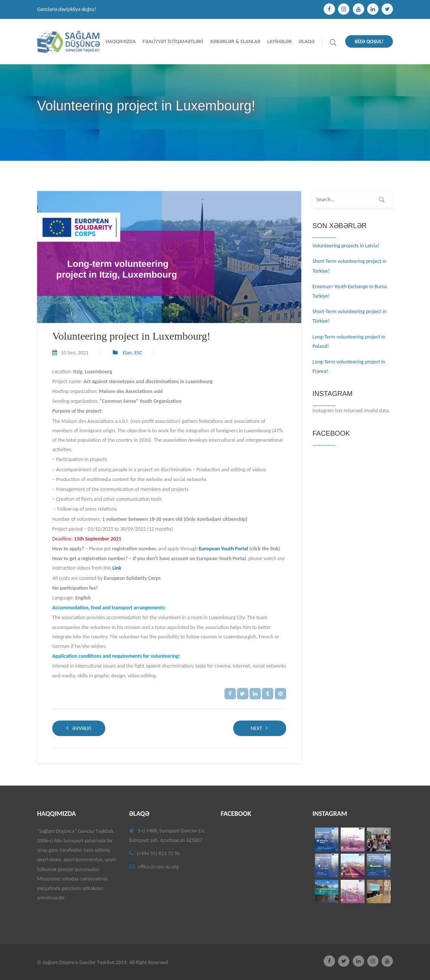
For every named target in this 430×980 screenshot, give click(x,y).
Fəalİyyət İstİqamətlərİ (173, 41)
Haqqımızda (121, 41)
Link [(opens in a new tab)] (117, 568)
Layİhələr (280, 41)
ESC (138, 353)
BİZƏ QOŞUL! (369, 41)
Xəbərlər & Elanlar (235, 41)
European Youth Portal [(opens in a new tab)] (223, 549)
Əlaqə (307, 41)
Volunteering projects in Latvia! (346, 246)
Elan (128, 353)
